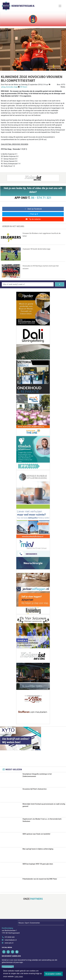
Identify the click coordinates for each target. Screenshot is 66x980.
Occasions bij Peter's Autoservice (35, 790)
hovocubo (10, 87)
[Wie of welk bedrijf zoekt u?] (28, 286)
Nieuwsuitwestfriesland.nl (23, 6)
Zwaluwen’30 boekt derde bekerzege (36, 250)
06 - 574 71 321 (41, 198)
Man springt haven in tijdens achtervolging (38, 850)
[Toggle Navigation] (60, 6)
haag (16, 87)
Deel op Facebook (33, 209)
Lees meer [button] (19, 976)
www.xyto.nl (9, 944)
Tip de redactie (33, 219)
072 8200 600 (10, 938)
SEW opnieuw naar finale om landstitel (36, 835)
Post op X (33, 214)
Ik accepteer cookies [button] (53, 974)
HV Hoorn (24, 87)
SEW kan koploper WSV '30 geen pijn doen (38, 865)
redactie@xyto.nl (11, 941)
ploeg (3, 87)
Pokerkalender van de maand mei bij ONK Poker (40, 880)
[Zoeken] (60, 286)
